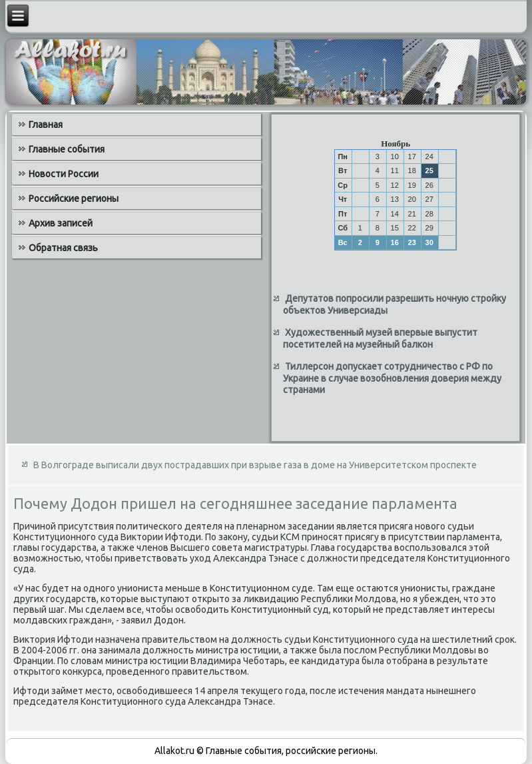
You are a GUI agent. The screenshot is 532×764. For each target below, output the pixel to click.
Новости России (64, 174)
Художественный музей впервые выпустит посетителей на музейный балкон (380, 338)
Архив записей (61, 223)
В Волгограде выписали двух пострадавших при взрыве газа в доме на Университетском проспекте (255, 465)
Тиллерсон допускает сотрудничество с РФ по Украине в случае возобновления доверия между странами (392, 378)
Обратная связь (63, 248)
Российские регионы (74, 198)
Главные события (67, 149)
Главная (46, 125)
